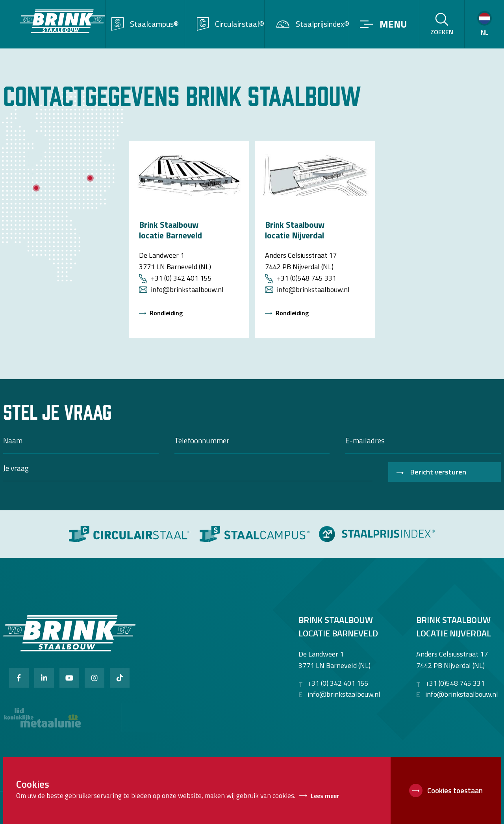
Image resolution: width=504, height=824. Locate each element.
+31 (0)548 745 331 (307, 278)
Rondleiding (166, 313)
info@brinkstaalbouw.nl (187, 289)
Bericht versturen (438, 472)
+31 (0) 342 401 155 (181, 278)
